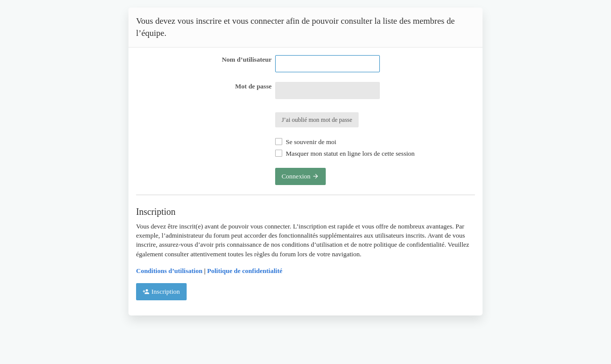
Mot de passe (253, 86)
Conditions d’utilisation (169, 271)
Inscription (161, 291)
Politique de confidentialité (245, 271)
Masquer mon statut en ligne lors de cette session (345, 153)
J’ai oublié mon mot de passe (317, 120)
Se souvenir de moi (306, 142)
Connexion (300, 176)
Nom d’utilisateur (247, 59)
